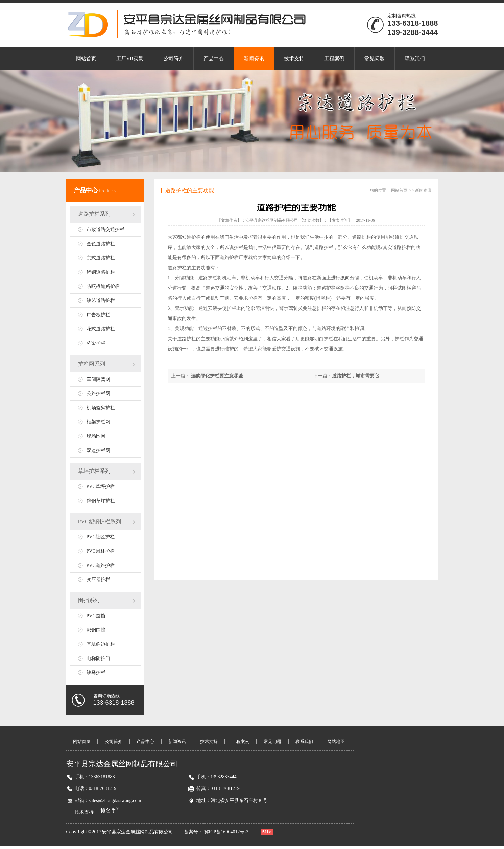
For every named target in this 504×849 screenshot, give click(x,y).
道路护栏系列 (94, 214)
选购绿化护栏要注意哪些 (217, 376)
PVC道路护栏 (101, 565)
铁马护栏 (96, 673)
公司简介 (173, 59)
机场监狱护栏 (101, 408)
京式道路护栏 (101, 258)
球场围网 (96, 436)
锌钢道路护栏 (101, 272)
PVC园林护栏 (101, 551)
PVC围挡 (96, 616)
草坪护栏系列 (94, 471)
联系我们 (415, 59)
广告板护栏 (98, 315)
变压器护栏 (98, 580)
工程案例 (334, 59)
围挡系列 (89, 600)
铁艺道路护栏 (101, 301)
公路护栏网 (98, 394)
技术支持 (294, 59)
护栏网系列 (92, 364)
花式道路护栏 (101, 329)
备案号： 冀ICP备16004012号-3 (217, 832)
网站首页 (86, 59)
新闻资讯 (254, 59)
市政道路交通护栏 (105, 230)
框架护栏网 (98, 422)
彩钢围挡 (96, 630)
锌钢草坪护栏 (101, 501)
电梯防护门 (98, 658)
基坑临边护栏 (101, 644)
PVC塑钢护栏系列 (100, 521)
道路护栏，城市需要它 (356, 376)
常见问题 (375, 59)
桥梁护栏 (96, 343)
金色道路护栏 (101, 244)
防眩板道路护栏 (103, 286)
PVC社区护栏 (101, 537)
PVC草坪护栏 (101, 487)
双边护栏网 (98, 450)
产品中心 (214, 59)
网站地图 (336, 742)
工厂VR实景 (130, 59)
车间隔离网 (98, 379)
